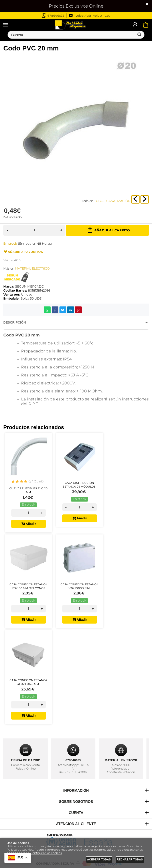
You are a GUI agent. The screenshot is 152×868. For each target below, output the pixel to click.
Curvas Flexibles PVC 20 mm (28, 490)
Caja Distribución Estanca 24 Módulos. (79, 485)
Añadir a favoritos (23, 252)
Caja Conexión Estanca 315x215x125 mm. (29, 682)
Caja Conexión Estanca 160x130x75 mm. (80, 586)
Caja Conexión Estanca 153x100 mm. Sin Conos (29, 586)
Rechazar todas (130, 860)
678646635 (53, 15)
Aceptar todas (99, 860)
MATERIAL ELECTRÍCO (32, 268)
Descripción (15, 322)
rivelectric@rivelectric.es (90, 16)
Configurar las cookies (46, 853)
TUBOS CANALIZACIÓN (112, 201)
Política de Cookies (20, 850)
